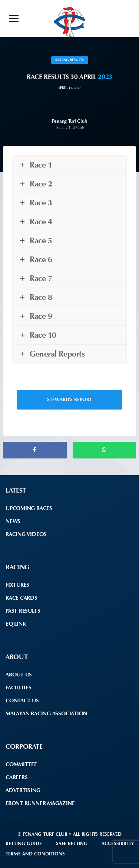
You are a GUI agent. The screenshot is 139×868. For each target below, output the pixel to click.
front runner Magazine (40, 803)
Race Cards (21, 598)
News (13, 521)
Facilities (19, 688)
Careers (16, 777)
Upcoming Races (29, 508)
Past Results (23, 611)
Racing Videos (26, 534)
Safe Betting (72, 843)
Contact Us (22, 700)
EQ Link (16, 624)
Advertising (23, 790)
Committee (21, 764)
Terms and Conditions (35, 854)
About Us (19, 675)
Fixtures (17, 585)
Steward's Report (69, 399)
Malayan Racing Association (46, 713)
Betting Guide (24, 843)
